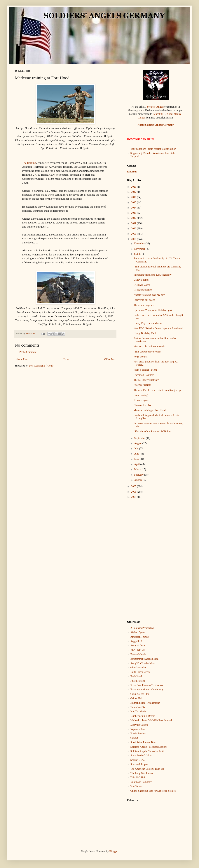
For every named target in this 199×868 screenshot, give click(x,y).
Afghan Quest (138, 632)
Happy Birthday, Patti (145, 333)
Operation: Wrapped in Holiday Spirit (153, 310)
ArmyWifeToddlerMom (143, 663)
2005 (134, 497)
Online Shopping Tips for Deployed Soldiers (153, 791)
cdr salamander (138, 668)
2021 (134, 187)
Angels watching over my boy (149, 295)
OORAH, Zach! (142, 285)
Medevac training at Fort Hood (150, 410)
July (137, 449)
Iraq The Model (139, 712)
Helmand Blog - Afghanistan (145, 703)
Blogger (113, 851)
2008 (134, 239)
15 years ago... (141, 400)
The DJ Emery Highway (146, 380)
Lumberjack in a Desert (143, 716)
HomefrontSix (138, 707)
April (137, 464)
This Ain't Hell (138, 778)
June (137, 454)
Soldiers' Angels (155, 107)
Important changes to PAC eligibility (153, 275)
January (138, 480)
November (140, 249)
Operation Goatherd (144, 375)
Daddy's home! (141, 280)
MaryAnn (31, 334)
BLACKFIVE (138, 650)
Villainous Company (141, 782)
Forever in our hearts (144, 300)
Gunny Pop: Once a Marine (148, 323)
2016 (134, 197)
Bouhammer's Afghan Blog (145, 659)
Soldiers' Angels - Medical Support (149, 747)
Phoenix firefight (142, 385)
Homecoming (141, 395)
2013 (134, 213)
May (137, 459)
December (140, 244)
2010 (134, 229)
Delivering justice (143, 290)
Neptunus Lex (138, 729)
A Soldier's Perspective (142, 628)
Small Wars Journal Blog (143, 742)
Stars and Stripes (139, 764)
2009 (134, 234)
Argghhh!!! (136, 641)
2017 (134, 192)
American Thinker (140, 637)
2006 (134, 492)
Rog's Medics (141, 357)
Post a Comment (28, 352)
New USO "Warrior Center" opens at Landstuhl (158, 328)
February (139, 475)
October (139, 254)
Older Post (110, 359)
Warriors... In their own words (149, 346)
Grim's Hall (136, 698)
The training (29, 163)
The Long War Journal (142, 773)
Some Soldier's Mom (141, 756)
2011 (134, 223)
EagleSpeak (137, 676)
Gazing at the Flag (140, 694)
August (138, 443)
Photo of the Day (142, 405)
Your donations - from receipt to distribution (153, 149)
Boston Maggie (138, 654)
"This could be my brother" (148, 352)
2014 (134, 208)
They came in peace (144, 305)
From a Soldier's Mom (145, 370)
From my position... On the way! (147, 690)
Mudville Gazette (139, 725)
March (138, 469)
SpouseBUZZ (138, 760)
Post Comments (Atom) (41, 366)
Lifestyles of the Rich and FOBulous (153, 432)
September (140, 438)
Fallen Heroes (138, 681)
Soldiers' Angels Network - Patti (147, 751)
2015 (134, 202)
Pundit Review (138, 734)
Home (66, 359)
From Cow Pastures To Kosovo (147, 685)
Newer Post (22, 359)
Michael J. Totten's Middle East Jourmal (151, 720)
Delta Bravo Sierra (140, 672)
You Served (136, 786)
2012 (134, 218)
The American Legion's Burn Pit (147, 769)
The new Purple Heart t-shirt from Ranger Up (157, 390)
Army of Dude (138, 646)
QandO (134, 738)
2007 (134, 486)
